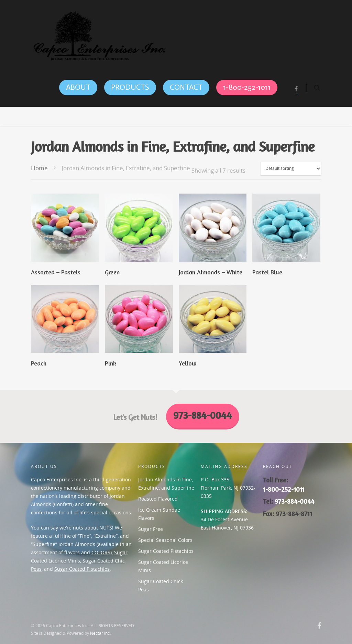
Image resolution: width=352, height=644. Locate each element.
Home (39, 168)
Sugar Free (151, 529)
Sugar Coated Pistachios (82, 569)
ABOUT (78, 87)
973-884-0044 (294, 501)
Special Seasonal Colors (165, 540)
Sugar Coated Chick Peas (161, 585)
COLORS (101, 552)
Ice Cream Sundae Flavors (159, 514)
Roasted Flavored (158, 499)
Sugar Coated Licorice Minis (163, 566)
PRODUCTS (130, 87)
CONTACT (186, 87)
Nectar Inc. (100, 633)
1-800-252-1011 (247, 87)
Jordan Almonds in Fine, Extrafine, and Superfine (166, 484)
